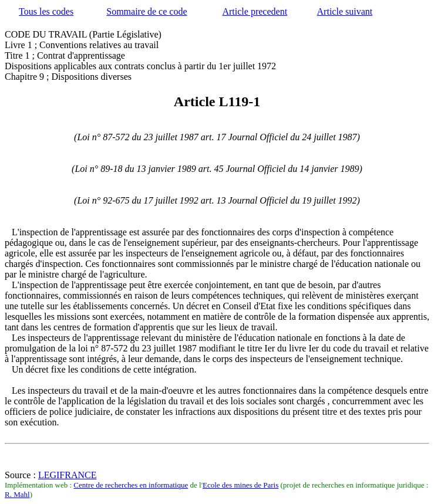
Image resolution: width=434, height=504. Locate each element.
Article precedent (255, 11)
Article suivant (345, 11)
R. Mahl (17, 494)
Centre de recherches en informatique (131, 485)
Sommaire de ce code (147, 11)
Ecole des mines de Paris (240, 485)
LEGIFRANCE (68, 475)
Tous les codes (46, 11)
